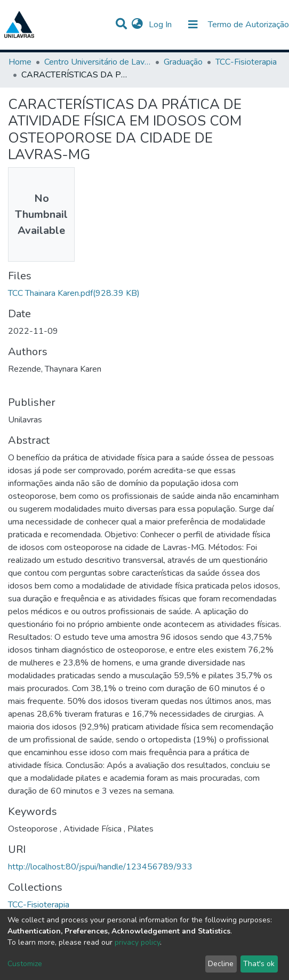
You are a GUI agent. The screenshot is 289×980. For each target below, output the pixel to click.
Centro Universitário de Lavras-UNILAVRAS (98, 62)
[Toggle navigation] (193, 25)
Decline (221, 964)
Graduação (183, 62)
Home (20, 62)
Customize (25, 964)
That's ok (259, 964)
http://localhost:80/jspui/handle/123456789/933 (100, 867)
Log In (161, 25)
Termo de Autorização (248, 25)
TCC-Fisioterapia (246, 62)
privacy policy (137, 942)
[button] (137, 25)
